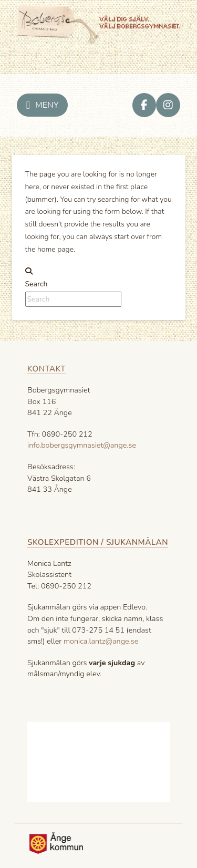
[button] (42, 105)
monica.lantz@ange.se (101, 641)
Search (37, 284)
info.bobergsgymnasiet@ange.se (82, 445)
